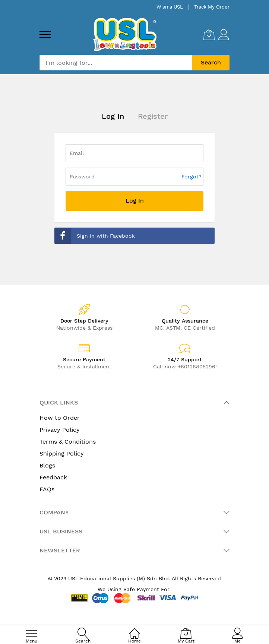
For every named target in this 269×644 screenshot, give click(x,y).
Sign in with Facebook (95, 236)
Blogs (47, 465)
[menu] (45, 35)
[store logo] (125, 34)
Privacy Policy (60, 430)
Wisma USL (170, 7)
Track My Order (212, 7)
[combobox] (116, 63)
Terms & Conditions (68, 442)
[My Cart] (209, 35)
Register (153, 116)
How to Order (60, 418)
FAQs (47, 489)
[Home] (134, 629)
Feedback (53, 477)
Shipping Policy (62, 453)
